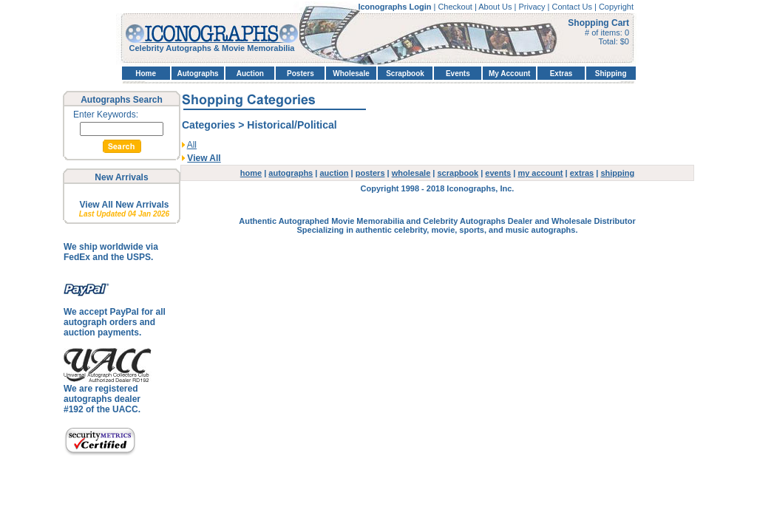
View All (204, 158)
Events (458, 74)
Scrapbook (405, 74)
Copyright (616, 7)
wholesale (411, 173)
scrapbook (458, 173)
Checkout (456, 7)
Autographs (197, 74)
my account (540, 173)
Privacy (533, 7)
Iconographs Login (396, 7)
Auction (250, 74)
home (251, 173)
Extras (561, 74)
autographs (291, 173)
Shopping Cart (598, 23)
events (498, 173)
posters (370, 173)
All (192, 145)
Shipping (611, 74)
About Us (496, 7)
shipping (617, 173)
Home (146, 74)
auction (334, 173)
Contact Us (573, 7)
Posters (301, 74)
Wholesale (351, 74)
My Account (509, 74)
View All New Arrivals (125, 205)
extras (582, 173)
